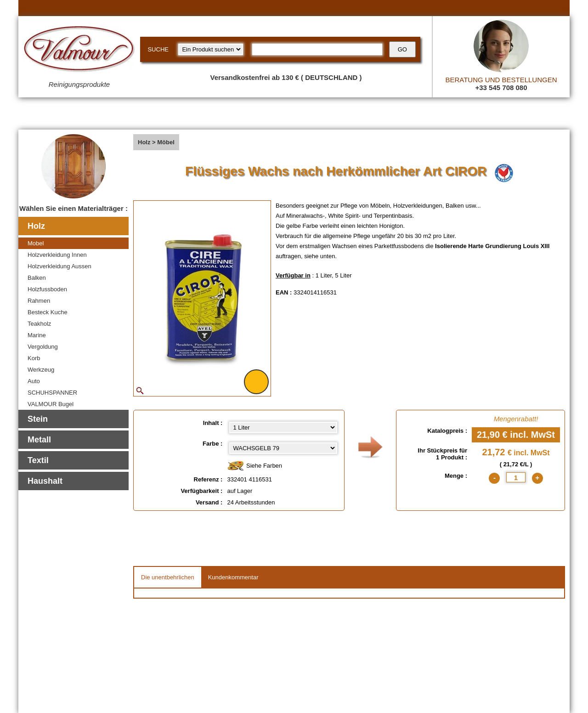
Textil (38, 460)
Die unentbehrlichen (168, 577)
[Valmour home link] (79, 51)
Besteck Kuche (48, 312)
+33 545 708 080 (501, 88)
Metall (39, 440)
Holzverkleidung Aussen (59, 266)
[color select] (283, 448)
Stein (38, 419)
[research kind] (211, 49)
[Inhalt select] (283, 427)
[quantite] (516, 477)
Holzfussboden (47, 289)
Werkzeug (41, 370)
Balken (37, 278)
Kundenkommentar (233, 577)
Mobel (36, 243)
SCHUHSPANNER (52, 393)
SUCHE (158, 49)
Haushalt (45, 481)
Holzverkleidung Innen (57, 255)
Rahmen (39, 301)
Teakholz (39, 324)
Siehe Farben (254, 466)
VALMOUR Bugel (51, 404)
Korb (34, 358)
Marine (37, 335)
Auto (34, 381)
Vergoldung (43, 347)
